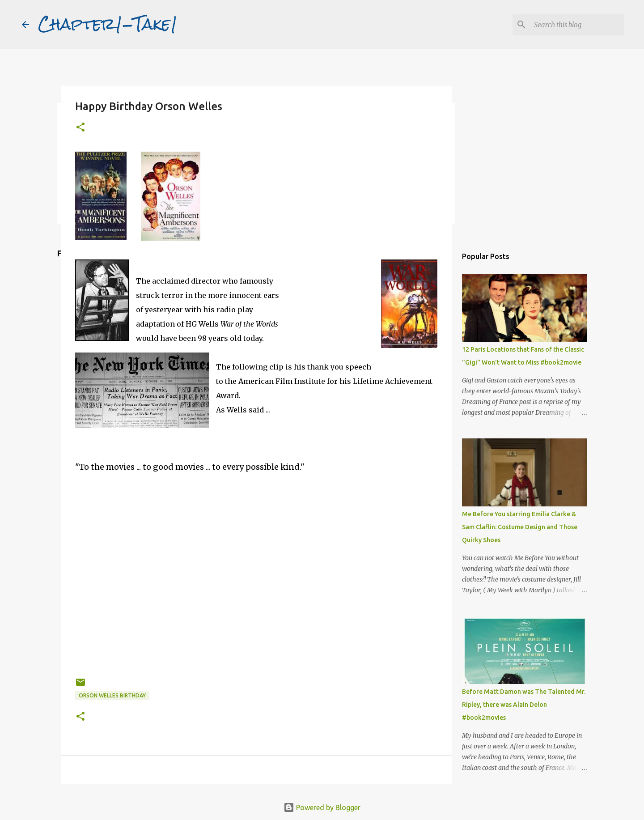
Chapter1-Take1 (108, 24)
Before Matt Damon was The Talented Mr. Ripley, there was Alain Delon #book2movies (524, 705)
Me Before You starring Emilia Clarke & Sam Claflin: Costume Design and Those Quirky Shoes (520, 527)
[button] (80, 128)
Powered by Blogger (322, 807)
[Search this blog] (577, 25)
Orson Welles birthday (112, 695)
